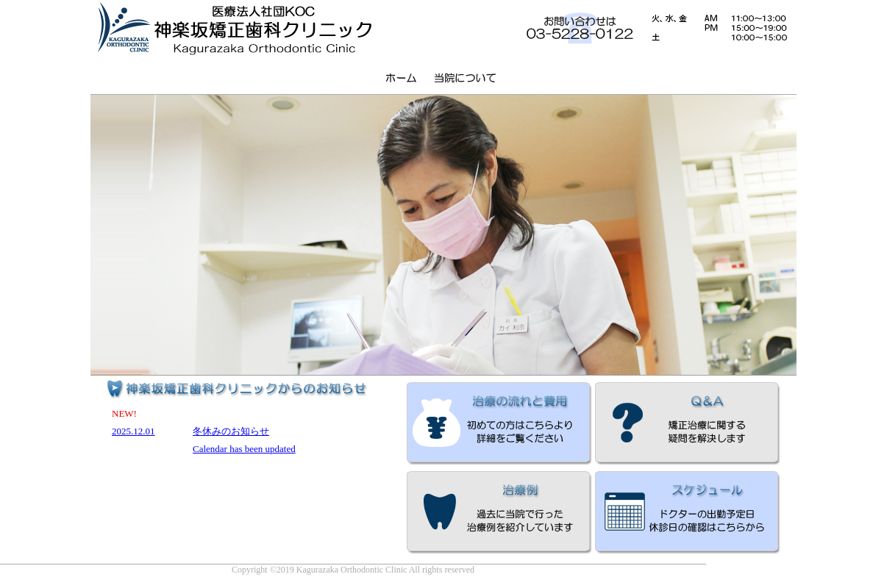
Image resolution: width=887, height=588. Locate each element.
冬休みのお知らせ (231, 431)
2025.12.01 (133, 431)
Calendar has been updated (244, 449)
